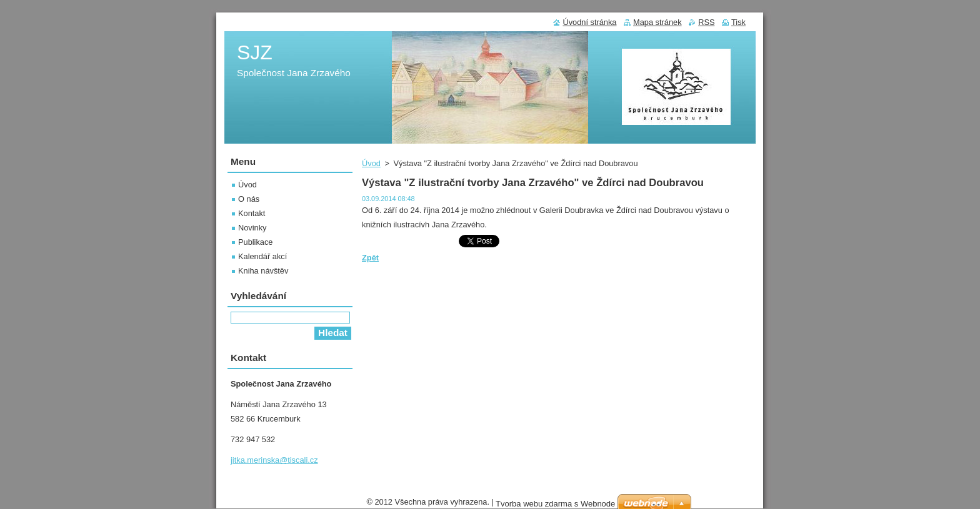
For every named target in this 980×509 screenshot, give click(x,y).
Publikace (256, 242)
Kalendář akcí (262, 256)
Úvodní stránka (589, 22)
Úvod (371, 163)
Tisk (738, 22)
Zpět (370, 258)
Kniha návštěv (263, 271)
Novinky (252, 228)
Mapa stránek (657, 22)
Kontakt (252, 213)
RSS (706, 22)
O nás (249, 199)
